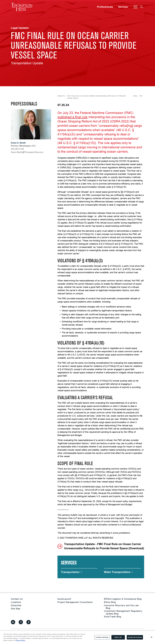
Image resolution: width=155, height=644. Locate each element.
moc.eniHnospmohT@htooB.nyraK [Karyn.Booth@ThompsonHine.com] (27, 152)
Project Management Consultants (75, 602)
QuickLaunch (64, 599)
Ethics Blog (110, 602)
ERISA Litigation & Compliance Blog (123, 599)
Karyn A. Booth (18, 143)
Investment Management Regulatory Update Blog (123, 612)
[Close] (152, 637)
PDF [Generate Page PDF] (141, 96)
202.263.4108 (17, 149)
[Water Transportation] (118, 572)
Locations (16, 602)
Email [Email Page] (135, 96)
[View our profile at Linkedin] (13, 622)
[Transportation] (72, 572)
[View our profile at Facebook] (29, 622)
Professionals (105, 7)
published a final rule (72, 117)
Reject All (118, 637)
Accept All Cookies (135, 637)
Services (123, 7)
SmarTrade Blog (113, 617)
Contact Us (17, 599)
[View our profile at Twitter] (21, 622)
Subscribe (16, 605)
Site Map (16, 609)
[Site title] (22, 7)
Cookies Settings (102, 637)
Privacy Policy (20, 640)
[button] (136, 7)
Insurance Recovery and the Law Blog (121, 607)
